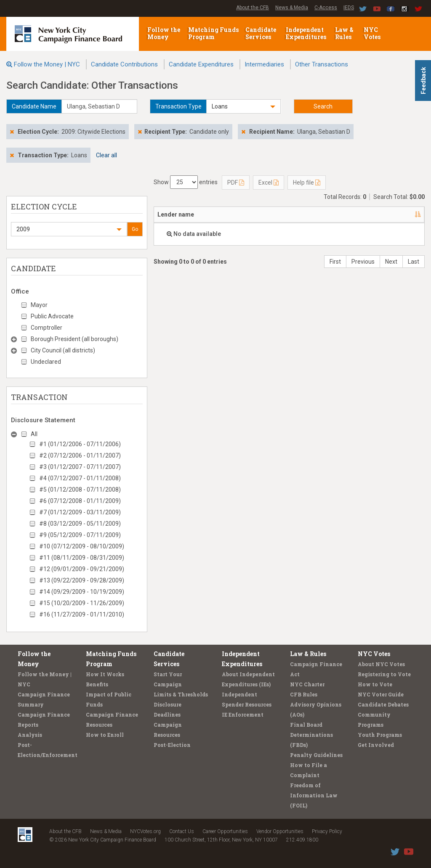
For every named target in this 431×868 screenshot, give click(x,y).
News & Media (292, 8)
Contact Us (182, 831)
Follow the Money (164, 33)
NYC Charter (307, 684)
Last (414, 262)
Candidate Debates (383, 704)
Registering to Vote (384, 674)
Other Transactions (322, 64)
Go (135, 229)
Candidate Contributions (124, 64)
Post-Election (172, 745)
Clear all (106, 155)
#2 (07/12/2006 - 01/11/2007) (80, 455)
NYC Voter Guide (381, 694)
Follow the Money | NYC (47, 64)
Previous (363, 262)
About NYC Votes (381, 664)
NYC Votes (373, 33)
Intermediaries (264, 64)
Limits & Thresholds (181, 694)
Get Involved (376, 745)
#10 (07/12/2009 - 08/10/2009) (82, 546)
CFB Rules (304, 694)
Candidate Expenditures (201, 64)
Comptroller (47, 328)
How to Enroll (105, 735)
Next (391, 262)
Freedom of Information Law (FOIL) (314, 795)
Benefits (97, 684)
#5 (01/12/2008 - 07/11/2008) (80, 490)
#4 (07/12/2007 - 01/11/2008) (80, 478)
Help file (307, 183)
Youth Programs (380, 735)
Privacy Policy (327, 831)
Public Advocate (52, 316)
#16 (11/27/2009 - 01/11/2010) (82, 614)
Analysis (30, 735)
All (34, 434)
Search (323, 106)
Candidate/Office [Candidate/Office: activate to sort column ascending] (269, 214)
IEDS (349, 8)
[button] (243, 106)
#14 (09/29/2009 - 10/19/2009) (82, 592)
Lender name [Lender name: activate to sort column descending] (176, 214)
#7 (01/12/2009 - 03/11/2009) (80, 512)
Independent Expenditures (307, 33)
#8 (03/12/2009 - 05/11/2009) (80, 524)
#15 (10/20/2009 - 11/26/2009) (82, 603)
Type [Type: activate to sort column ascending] (358, 214)
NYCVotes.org (145, 831)
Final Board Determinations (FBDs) (311, 735)
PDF (236, 183)
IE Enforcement (243, 715)
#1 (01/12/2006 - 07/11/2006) (80, 444)
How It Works (105, 674)
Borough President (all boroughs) (74, 339)
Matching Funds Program (213, 33)
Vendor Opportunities (280, 831)
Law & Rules (344, 33)
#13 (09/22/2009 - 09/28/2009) (82, 580)
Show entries (186, 182)
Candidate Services (261, 33)
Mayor (39, 305)
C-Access (326, 8)
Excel (269, 183)
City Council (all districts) (63, 350)
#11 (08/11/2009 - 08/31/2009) (82, 558)
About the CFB (253, 8)
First (335, 262)
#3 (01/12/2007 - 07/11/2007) (80, 467)
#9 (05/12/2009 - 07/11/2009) (80, 535)
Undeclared (46, 362)
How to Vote (375, 684)
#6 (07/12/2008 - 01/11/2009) (80, 501)
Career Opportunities (225, 831)
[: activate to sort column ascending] (411, 215)
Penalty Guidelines (316, 755)
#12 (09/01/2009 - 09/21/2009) (82, 569)
